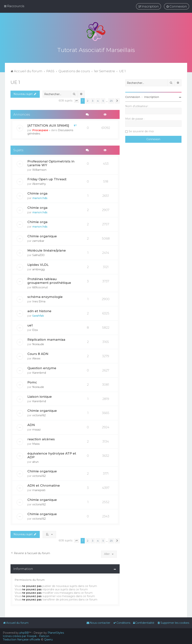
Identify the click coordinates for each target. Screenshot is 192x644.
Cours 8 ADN (38, 353)
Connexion (133, 96)
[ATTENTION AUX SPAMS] (48, 125)
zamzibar (38, 240)
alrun (35, 461)
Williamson (39, 169)
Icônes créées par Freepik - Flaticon (26, 636)
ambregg (38, 269)
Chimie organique (42, 236)
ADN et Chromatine (44, 485)
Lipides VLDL (38, 264)
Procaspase (40, 130)
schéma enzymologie (45, 296)
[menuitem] (177, 6)
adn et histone (39, 310)
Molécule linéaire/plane (47, 250)
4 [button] (98, 100)
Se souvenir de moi (141, 131)
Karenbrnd (39, 372)
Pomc (32, 382)
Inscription (151, 96)
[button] (76, 101)
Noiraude (38, 344)
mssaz (36, 429)
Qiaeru (48, 639)
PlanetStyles (56, 633)
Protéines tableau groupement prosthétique (49, 280)
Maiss (36, 443)
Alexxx (36, 358)
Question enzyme (42, 367)
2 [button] (88, 100)
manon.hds (40, 198)
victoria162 (39, 415)
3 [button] (93, 100)
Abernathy (39, 183)
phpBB (24, 633)
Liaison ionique (40, 396)
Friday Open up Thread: (47, 179)
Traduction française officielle (22, 639)
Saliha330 (38, 255)
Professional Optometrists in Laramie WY (51, 163)
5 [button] (103, 100)
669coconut (40, 287)
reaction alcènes (41, 439)
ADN (31, 425)
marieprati (39, 490)
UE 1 (15, 82)
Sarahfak (38, 315)
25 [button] (111, 100)
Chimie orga (37, 193)
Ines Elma (39, 301)
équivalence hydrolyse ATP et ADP (52, 455)
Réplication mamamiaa (46, 339)
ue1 (30, 325)
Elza (35, 329)
